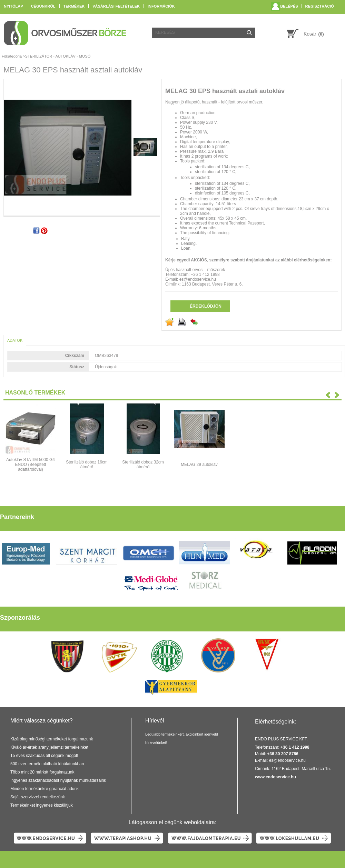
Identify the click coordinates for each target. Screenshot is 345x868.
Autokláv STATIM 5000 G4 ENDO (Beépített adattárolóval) (31, 465)
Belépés (289, 6)
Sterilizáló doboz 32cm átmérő (143, 465)
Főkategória (12, 56)
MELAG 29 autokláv (199, 465)
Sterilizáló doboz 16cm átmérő (87, 465)
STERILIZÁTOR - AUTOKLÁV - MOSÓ (58, 56)
